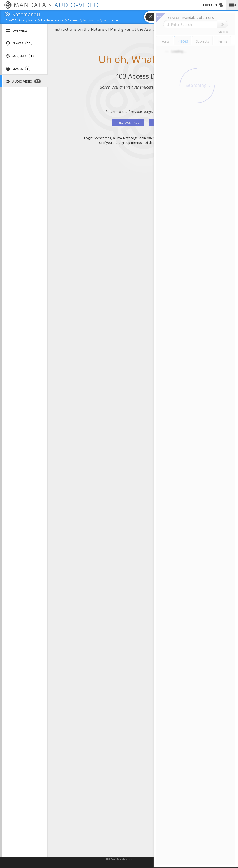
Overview (17, 31)
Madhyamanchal (53, 21)
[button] (232, 5)
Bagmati (74, 21)
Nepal (33, 21)
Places (19, 43)
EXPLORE (213, 5)
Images (18, 69)
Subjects (20, 56)
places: (12, 21)
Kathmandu (91, 21)
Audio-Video (23, 81)
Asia (21, 21)
